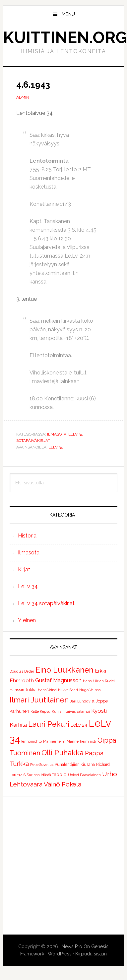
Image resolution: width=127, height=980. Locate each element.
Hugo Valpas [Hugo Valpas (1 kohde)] (90, 690)
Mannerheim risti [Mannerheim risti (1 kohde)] (81, 741)
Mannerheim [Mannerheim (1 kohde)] (54, 741)
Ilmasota (57, 434)
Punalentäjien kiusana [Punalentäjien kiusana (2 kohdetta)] (75, 765)
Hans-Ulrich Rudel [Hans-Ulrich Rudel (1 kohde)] (99, 681)
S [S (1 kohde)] (25, 775)
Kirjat (24, 570)
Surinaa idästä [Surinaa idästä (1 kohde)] (39, 775)
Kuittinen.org (65, 38)
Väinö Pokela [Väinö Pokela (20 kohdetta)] (63, 784)
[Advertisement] (62, 865)
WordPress (60, 954)
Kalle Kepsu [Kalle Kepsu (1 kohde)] (40, 711)
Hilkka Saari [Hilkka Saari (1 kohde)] (68, 690)
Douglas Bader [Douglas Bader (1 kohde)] (22, 671)
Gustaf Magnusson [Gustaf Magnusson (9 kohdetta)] (58, 680)
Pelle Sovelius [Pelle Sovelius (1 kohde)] (42, 765)
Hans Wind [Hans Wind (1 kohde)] (47, 690)
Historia (27, 536)
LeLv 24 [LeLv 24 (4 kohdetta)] (79, 725)
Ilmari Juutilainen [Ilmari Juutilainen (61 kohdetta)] (39, 700)
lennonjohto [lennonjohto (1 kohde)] (32, 741)
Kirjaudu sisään (91, 954)
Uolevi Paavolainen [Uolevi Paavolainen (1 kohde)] (84, 775)
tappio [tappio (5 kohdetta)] (60, 774)
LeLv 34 (56, 447)
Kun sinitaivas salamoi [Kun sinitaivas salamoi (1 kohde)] (71, 711)
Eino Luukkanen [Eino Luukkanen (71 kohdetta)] (64, 670)
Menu (68, 14)
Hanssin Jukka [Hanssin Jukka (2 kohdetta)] (23, 690)
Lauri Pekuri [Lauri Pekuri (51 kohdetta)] (49, 724)
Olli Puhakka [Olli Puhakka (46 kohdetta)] (63, 753)
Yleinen (27, 620)
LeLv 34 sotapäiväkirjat (46, 603)
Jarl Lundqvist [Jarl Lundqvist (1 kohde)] (82, 701)
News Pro (72, 946)
